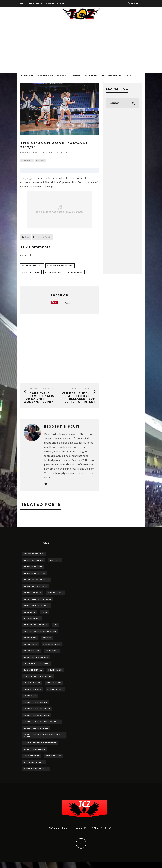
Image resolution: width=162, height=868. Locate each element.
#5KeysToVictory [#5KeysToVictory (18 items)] (34, 555)
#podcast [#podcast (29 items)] (30, 616)
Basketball (46, 76)
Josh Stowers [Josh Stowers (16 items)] (32, 690)
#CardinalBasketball (60, 266)
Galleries (27, 3)
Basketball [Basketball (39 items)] (31, 649)
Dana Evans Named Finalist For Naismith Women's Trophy (40, 398)
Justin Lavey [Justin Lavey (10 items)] (54, 690)
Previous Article (41, 390)
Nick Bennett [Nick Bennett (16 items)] (32, 766)
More (127, 76)
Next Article (81, 390)
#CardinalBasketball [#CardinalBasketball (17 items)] (37, 582)
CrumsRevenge (111, 76)
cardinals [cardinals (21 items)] (52, 656)
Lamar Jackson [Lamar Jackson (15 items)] (33, 696)
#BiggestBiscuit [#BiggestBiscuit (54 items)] (34, 562)
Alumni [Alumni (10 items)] (47, 643)
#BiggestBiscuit (32, 266)
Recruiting (90, 76)
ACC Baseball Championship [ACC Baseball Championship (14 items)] (40, 636)
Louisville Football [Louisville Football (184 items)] (36, 737)
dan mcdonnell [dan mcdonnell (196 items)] (33, 676)
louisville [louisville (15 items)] (30, 703)
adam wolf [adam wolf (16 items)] (30, 643)
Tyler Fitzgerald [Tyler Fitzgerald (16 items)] (34, 773)
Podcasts (41, 161)
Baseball (63, 76)
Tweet (68, 304)
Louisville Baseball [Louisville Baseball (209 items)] (36, 710)
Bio (27, 237)
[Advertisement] (81, 49)
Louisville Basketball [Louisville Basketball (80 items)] (37, 717)
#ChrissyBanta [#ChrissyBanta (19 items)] (33, 595)
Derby (76, 76)
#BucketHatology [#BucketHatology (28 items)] (35, 575)
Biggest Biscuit (32, 153)
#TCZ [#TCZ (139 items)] (45, 616)
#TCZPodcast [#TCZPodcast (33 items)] (32, 622)
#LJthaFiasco (53, 273)
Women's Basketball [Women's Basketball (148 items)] (36, 780)
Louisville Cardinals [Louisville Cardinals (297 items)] (36, 723)
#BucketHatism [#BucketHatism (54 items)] (33, 568)
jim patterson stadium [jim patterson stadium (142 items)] (38, 683)
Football (28, 76)
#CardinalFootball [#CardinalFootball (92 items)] (35, 589)
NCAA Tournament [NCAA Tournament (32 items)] (35, 760)
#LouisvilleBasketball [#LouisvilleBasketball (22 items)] (37, 602)
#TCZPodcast (75, 273)
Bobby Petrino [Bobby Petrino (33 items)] (52, 649)
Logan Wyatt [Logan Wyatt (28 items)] (55, 696)
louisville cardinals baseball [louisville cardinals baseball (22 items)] (42, 730)
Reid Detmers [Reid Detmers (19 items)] (54, 766)
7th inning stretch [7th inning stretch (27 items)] (36, 629)
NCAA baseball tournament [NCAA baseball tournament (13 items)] (40, 753)
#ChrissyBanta (31, 273)
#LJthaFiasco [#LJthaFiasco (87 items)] (56, 595)
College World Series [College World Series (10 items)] (37, 669)
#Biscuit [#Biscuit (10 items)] (55, 562)
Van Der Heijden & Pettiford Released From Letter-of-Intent (79, 398)
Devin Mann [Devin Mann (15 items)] (55, 676)
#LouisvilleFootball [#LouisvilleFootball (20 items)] (36, 609)
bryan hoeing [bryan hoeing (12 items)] (32, 656)
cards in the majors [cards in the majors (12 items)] (36, 663)
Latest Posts (44, 237)
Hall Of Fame (45, 3)
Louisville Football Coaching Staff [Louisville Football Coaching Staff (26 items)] (42, 745)
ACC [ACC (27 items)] (56, 629)
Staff (61, 3)
